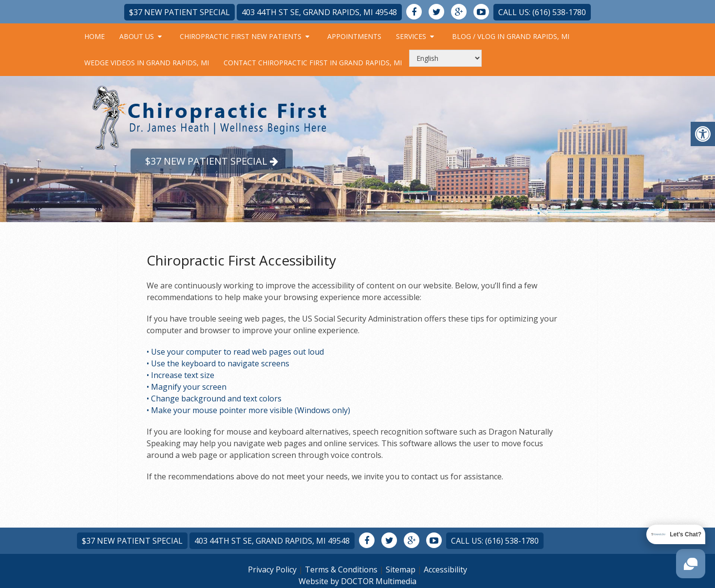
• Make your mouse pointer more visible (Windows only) (248, 410)
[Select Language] (445, 58)
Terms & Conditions (341, 569)
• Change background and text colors (214, 398)
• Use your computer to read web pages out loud (235, 352)
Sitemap (401, 569)
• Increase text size (180, 375)
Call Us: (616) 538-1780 (542, 12)
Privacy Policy (272, 569)
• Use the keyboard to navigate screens (218, 363)
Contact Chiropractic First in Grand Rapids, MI (313, 63)
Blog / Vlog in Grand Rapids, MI (511, 36)
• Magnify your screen (187, 387)
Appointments (354, 36)
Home (94, 36)
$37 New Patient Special (179, 12)
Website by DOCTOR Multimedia (357, 581)
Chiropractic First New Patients (241, 36)
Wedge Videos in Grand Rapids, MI (147, 63)
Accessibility (445, 569)
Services (411, 36)
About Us (137, 36)
